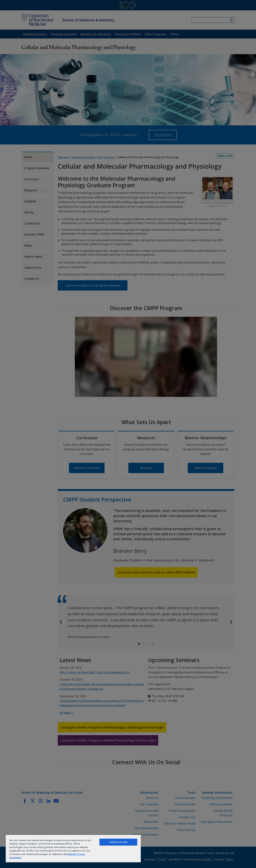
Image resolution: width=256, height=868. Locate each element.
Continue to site (118, 842)
